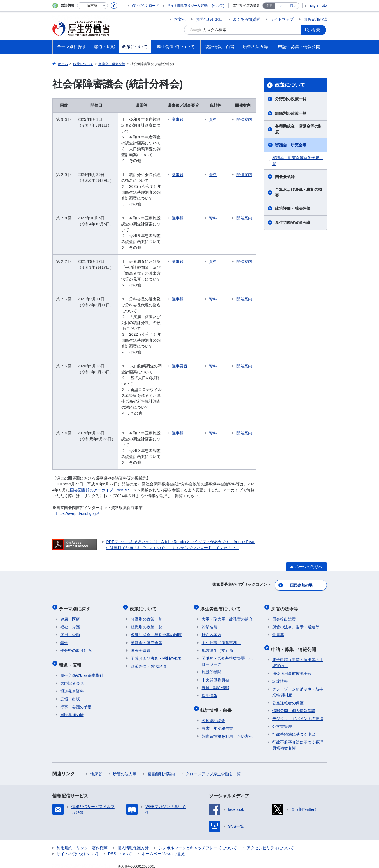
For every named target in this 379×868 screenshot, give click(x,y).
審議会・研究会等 (291, 145)
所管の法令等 (286, 583)
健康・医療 (70, 592)
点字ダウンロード (145, 6)
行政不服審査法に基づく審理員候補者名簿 (298, 715)
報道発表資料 (72, 661)
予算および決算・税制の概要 (299, 192)
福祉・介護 (70, 600)
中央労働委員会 (215, 653)
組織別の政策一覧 (291, 113)
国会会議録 (285, 177)
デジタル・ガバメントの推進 (298, 689)
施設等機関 (211, 645)
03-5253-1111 (149, 848)
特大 (293, 6)
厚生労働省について (222, 583)
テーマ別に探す (76, 583)
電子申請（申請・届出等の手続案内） (298, 633)
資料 (223, 119)
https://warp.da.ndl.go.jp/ (78, 490)
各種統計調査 (213, 691)
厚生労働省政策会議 (293, 223)
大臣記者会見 (72, 654)
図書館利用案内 (161, 744)
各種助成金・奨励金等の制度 (299, 129)
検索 (317, 30)
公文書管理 (282, 697)
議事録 (188, 119)
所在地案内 (211, 608)
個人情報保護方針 (133, 818)
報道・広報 (71, 636)
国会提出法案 (284, 592)
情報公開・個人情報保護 (294, 681)
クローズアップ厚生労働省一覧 (213, 744)
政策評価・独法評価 (293, 208)
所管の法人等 (125, 744)
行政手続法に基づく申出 (294, 705)
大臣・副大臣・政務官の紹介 (227, 592)
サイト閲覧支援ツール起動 (187, 6)
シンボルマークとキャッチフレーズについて (198, 818)
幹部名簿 (210, 600)
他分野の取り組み (76, 623)
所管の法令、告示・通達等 (296, 600)
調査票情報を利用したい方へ (227, 707)
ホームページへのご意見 (163, 824)
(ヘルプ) (218, 6)
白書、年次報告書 (217, 699)
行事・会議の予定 (76, 677)
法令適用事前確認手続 (292, 644)
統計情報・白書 (217, 681)
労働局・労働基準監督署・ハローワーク (227, 634)
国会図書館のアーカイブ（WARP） (101, 466)
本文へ (180, 19)
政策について (290, 85)
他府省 (96, 744)
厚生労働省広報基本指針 (82, 646)
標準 (269, 6)
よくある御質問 (247, 19)
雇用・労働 (70, 608)
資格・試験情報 (215, 661)
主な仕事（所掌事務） (221, 615)
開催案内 (247, 122)
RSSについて (120, 824)
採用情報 (210, 668)
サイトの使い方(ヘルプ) (77, 824)
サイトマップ (282, 19)
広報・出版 (70, 669)
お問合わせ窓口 (209, 19)
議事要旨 (190, 348)
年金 (64, 615)
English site (318, 6)
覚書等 (278, 608)
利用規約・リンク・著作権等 (82, 818)
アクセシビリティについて (270, 818)
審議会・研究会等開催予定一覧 (298, 161)
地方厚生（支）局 (217, 623)
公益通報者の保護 (288, 673)
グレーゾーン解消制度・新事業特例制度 (298, 662)
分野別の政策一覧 (291, 99)
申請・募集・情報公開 (295, 621)
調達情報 (280, 652)
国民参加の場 (315, 19)
